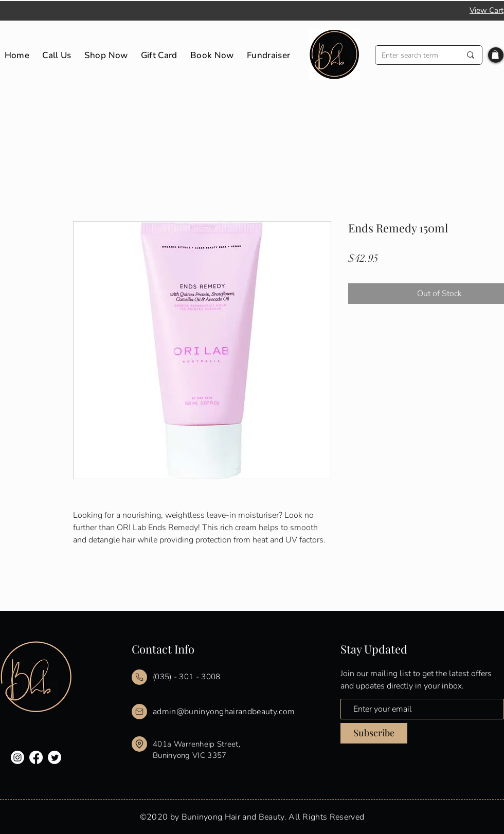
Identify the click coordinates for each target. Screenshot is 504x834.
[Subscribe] (374, 733)
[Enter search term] (413, 55)
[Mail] (139, 677)
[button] (495, 55)
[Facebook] (36, 757)
